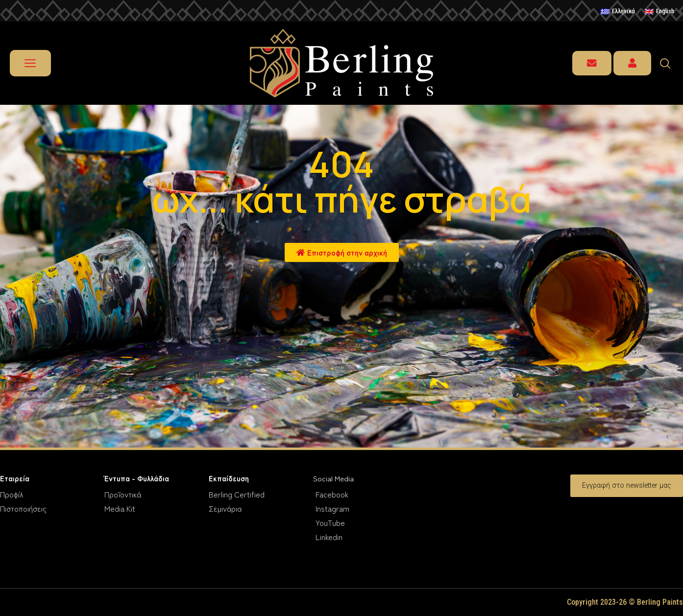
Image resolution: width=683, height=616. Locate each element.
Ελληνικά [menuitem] (623, 11)
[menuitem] (618, 12)
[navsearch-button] (670, 63)
